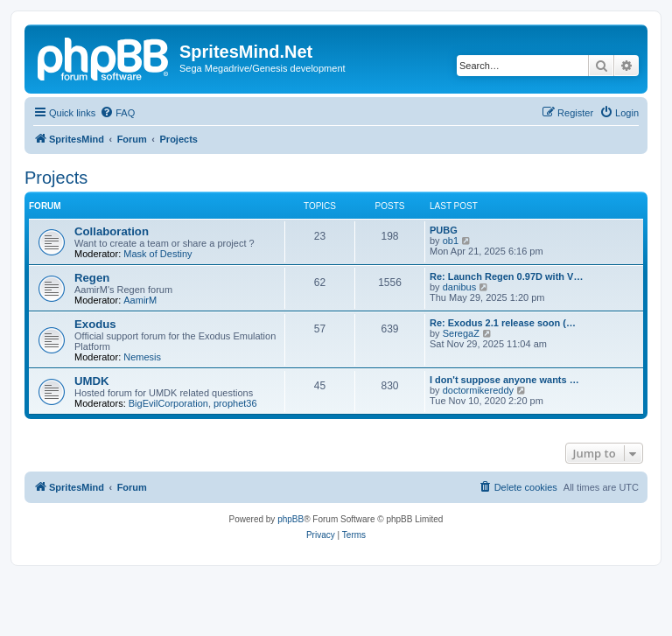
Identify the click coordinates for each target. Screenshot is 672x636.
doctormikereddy (478, 390)
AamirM (140, 300)
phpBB (290, 519)
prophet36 (235, 403)
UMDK (92, 381)
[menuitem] (117, 113)
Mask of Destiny (157, 254)
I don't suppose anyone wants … (504, 380)
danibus (460, 287)
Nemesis (142, 357)
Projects (56, 178)
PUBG (444, 230)
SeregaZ (461, 333)
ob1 (451, 241)
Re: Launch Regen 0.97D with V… (506, 276)
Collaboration (112, 231)
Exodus (95, 324)
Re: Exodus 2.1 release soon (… (503, 323)
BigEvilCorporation (168, 403)
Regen (92, 278)
